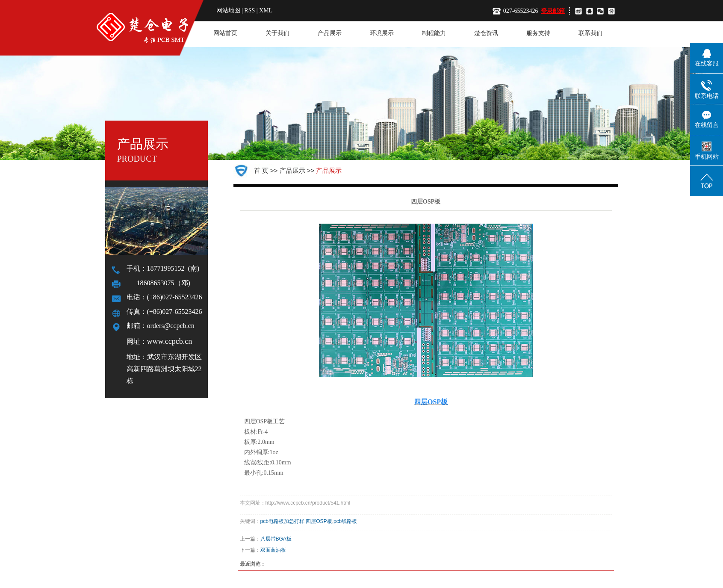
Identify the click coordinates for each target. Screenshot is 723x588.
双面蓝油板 (273, 550)
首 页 (261, 170)
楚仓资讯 (486, 33)
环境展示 (382, 33)
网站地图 (229, 10)
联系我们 (590, 33)
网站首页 (225, 33)
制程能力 (434, 33)
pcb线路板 (345, 521)
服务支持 (538, 33)
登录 (547, 11)
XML (266, 10)
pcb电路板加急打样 (282, 521)
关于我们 (277, 33)
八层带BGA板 (276, 539)
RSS (249, 10)
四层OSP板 (319, 521)
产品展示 (330, 33)
